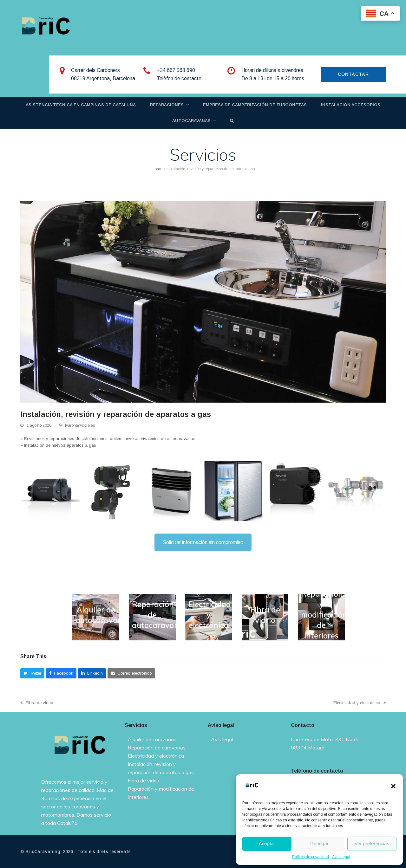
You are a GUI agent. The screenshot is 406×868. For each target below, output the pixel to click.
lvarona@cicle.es (80, 425)
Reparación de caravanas (157, 748)
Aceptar (267, 843)
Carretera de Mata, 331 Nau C (325, 739)
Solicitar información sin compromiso (203, 542)
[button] (393, 786)
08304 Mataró (308, 748)
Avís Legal (341, 857)
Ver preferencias (372, 843)
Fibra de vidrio (37, 703)
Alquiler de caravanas (152, 739)
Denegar (319, 843)
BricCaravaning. (43, 852)
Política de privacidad (311, 857)
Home (157, 169)
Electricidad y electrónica (360, 703)
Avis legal (222, 739)
